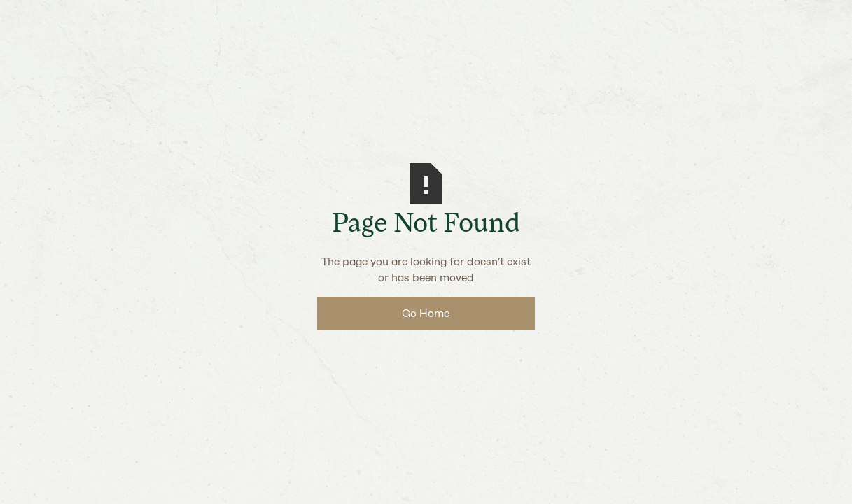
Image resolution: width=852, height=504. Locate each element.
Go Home (426, 313)
